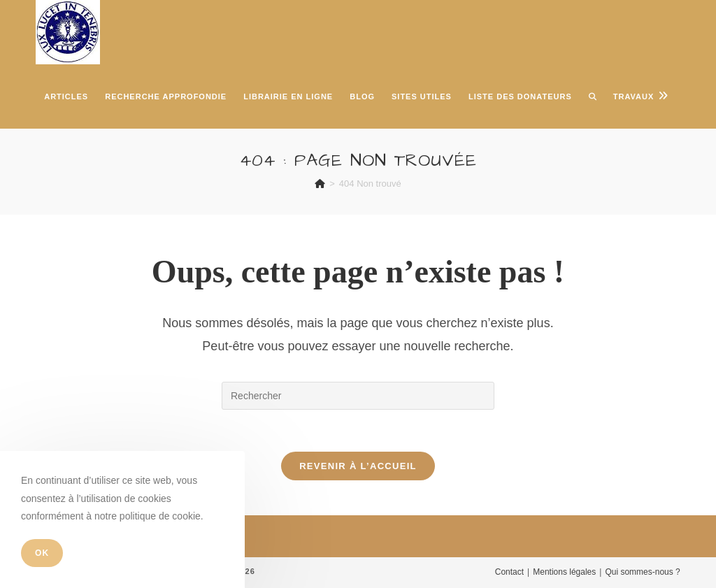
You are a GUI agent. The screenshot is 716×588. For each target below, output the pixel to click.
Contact (509, 572)
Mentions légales (564, 572)
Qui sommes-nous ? (642, 572)
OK (42, 553)
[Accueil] (320, 184)
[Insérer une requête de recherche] (358, 396)
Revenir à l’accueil (358, 466)
